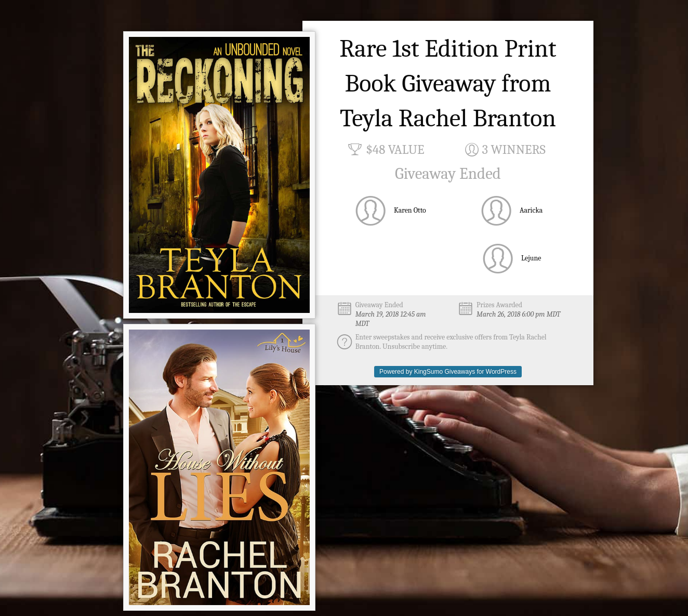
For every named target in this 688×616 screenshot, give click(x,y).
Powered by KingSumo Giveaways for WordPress (448, 372)
